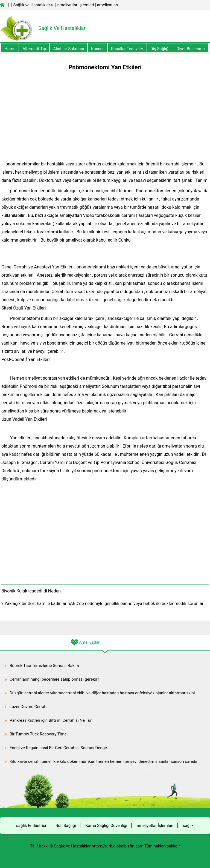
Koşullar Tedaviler (127, 49)
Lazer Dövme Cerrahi (28, 707)
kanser (97, 49)
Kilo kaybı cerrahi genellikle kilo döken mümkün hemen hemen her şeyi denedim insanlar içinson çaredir (104, 761)
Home (10, 49)
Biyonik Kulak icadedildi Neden (31, 591)
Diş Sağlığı (160, 49)
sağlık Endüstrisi (31, 826)
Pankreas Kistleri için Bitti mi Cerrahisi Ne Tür (51, 720)
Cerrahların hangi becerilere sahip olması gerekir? (54, 679)
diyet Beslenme (191, 49)
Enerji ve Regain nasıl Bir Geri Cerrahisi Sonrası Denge (58, 748)
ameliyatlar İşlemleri (75, 5)
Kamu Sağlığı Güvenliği (106, 826)
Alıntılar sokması (68, 49)
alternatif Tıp (34, 49)
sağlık (188, 826)
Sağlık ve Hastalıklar (32, 5)
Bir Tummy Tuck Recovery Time (38, 734)
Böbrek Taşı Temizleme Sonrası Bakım (44, 666)
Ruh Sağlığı (66, 826)
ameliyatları (108, 5)
